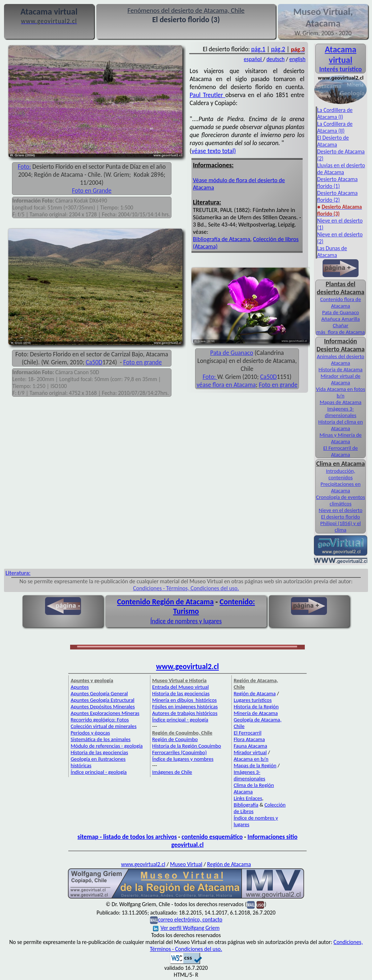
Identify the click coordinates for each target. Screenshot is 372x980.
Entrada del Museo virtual (181, 687)
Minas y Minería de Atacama (340, 438)
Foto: (24, 167)
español (253, 59)
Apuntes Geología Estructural (102, 700)
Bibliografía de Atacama (222, 239)
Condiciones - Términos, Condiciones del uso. (186, 588)
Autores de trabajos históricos (185, 713)
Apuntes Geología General (99, 693)
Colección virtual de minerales (103, 726)
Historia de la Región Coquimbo (187, 746)
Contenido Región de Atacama (165, 602)
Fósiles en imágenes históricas (185, 707)
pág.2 (278, 49)
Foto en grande (142, 362)
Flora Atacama (249, 739)
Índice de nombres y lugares (186, 621)
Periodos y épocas (90, 733)
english (297, 59)
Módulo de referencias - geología (106, 746)
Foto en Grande (92, 191)
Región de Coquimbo (175, 739)
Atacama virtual (341, 55)
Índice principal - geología (98, 772)
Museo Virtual (186, 864)
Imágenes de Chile (172, 772)
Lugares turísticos (253, 700)
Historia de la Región (256, 707)
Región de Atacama (255, 693)
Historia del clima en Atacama (341, 425)
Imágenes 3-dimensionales (341, 412)
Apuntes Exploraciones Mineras (105, 713)
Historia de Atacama (341, 369)
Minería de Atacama (256, 713)
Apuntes (80, 687)
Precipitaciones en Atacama (340, 487)
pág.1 (258, 49)
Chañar (341, 325)
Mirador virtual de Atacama (341, 379)
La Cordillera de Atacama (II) (335, 127)
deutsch (275, 59)
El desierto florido (341, 517)
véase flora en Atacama (226, 385)
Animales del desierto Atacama (341, 360)
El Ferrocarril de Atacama (341, 451)
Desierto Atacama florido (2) (337, 196)
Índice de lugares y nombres (183, 759)
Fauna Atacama (250, 746)
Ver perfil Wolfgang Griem (186, 928)
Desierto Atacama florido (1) (337, 183)
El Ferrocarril (248, 733)
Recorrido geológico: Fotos (100, 720)
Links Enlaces (248, 798)
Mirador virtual (250, 752)
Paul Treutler (207, 95)
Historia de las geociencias (99, 752)
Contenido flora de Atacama (340, 303)
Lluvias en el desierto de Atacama (341, 169)
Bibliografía (246, 805)
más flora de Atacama (341, 332)
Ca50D (94, 362)
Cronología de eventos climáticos (341, 500)
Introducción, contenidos (340, 474)
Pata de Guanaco (232, 353)
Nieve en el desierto (340, 510)
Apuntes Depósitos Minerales (103, 707)
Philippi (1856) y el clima (341, 527)
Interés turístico (341, 69)
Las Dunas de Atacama (332, 252)
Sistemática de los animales (100, 739)
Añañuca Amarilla (340, 319)
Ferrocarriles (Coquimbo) (179, 752)
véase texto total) (214, 151)
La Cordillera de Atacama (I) (335, 113)
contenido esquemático (212, 837)
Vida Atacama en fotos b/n (341, 392)
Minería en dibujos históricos (185, 700)
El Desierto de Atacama (333, 141)
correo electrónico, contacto (190, 919)
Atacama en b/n (251, 759)
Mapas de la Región (255, 765)
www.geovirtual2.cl (188, 667)
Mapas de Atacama (341, 402)
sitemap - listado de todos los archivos (127, 837)
